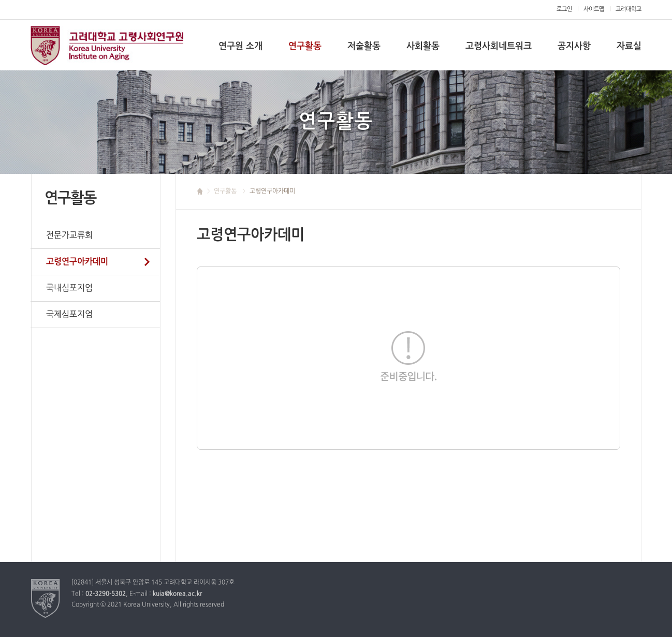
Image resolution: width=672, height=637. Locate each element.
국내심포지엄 (69, 288)
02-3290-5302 (106, 594)
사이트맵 (594, 9)
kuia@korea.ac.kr (177, 594)
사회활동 (423, 46)
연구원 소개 (240, 46)
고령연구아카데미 (77, 262)
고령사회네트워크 (499, 46)
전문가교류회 (69, 235)
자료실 (629, 46)
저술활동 (364, 46)
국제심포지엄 (69, 315)
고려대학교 (107, 46)
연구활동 (305, 46)
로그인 (564, 9)
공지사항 (574, 46)
